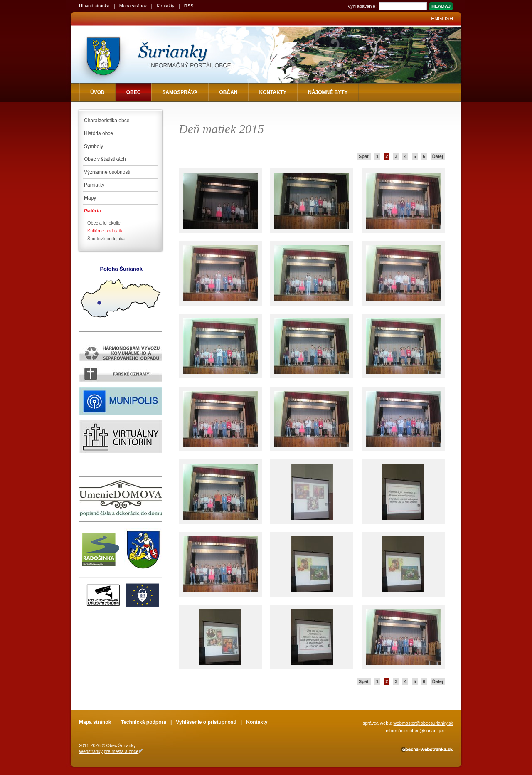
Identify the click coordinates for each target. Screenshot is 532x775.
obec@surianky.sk (428, 731)
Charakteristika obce (107, 121)
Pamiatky (94, 185)
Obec (134, 92)
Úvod (97, 92)
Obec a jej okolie (104, 223)
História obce (99, 133)
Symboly (94, 146)
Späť (364, 156)
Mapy (90, 198)
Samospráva (180, 92)
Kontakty (166, 6)
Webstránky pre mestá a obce (109, 751)
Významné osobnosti (107, 172)
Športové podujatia (106, 239)
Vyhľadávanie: (362, 6)
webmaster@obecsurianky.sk (423, 723)
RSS (189, 6)
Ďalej (438, 156)
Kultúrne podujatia (105, 231)
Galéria (92, 211)
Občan (228, 92)
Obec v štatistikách (105, 159)
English (442, 19)
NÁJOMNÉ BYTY (328, 92)
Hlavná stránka (94, 6)
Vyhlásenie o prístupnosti (206, 722)
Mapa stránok (133, 6)
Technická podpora (144, 722)
